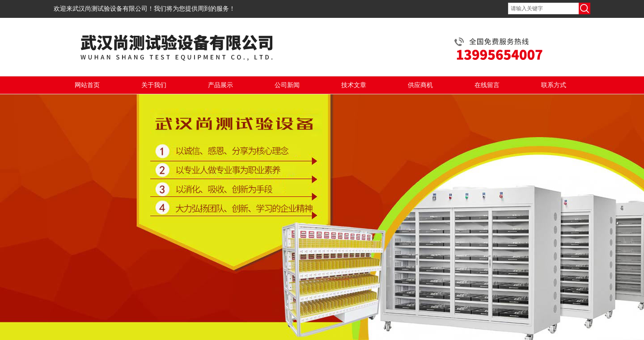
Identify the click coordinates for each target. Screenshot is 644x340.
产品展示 (220, 85)
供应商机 (420, 85)
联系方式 (554, 85)
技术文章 (354, 85)
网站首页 (87, 85)
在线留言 (487, 85)
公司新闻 (287, 85)
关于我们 (154, 85)
